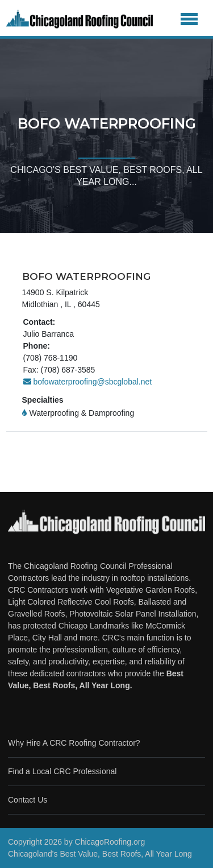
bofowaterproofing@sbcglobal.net (88, 382)
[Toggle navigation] (189, 19)
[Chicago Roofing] (80, 19)
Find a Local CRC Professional (62, 771)
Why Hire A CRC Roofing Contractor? (74, 743)
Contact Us (28, 800)
